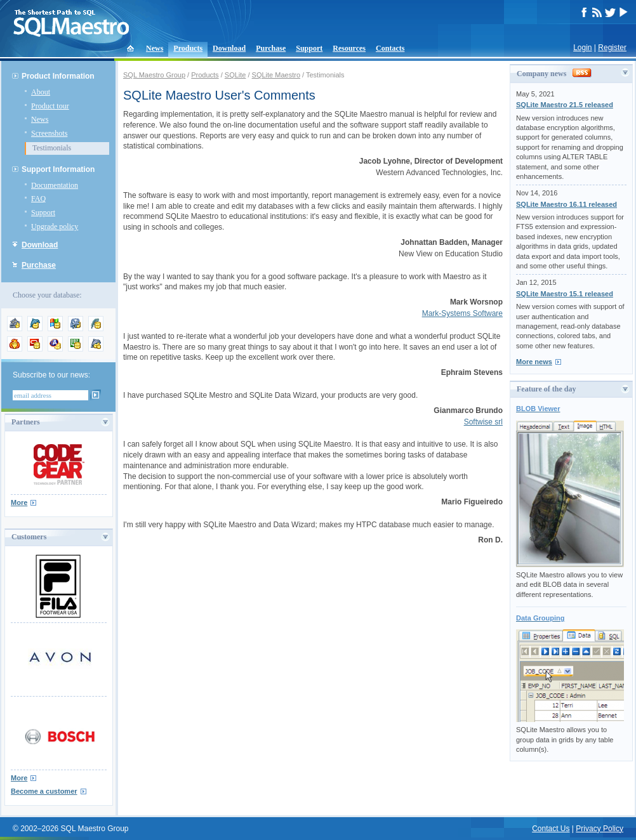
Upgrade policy (55, 226)
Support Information (58, 169)
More (19, 502)
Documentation (55, 185)
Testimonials (52, 148)
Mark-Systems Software (462, 313)
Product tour (50, 106)
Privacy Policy (600, 829)
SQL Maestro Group (154, 75)
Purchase (271, 48)
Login (582, 48)
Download (229, 48)
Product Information (58, 76)
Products (188, 48)
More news (534, 362)
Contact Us (551, 829)
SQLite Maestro (276, 75)
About (41, 92)
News (155, 48)
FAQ (38, 199)
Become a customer (44, 791)
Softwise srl (483, 422)
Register (612, 48)
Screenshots (49, 133)
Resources (349, 48)
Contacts (390, 48)
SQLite (235, 75)
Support (309, 48)
